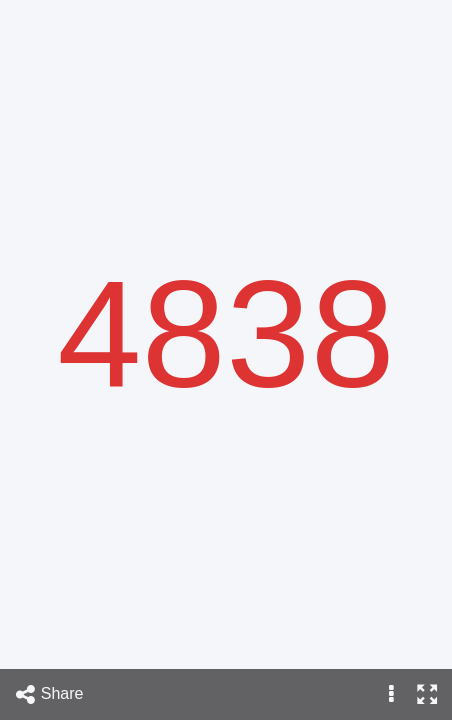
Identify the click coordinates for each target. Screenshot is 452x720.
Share (49, 694)
